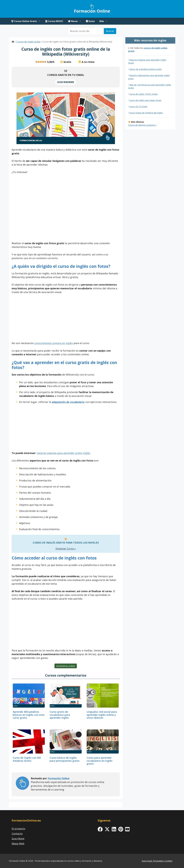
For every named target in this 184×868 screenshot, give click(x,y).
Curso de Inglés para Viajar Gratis (145, 100)
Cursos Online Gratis (27, 21)
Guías (90, 21)
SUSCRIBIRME (66, 82)
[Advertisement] (66, 209)
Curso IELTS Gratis (138, 106)
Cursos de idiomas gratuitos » (142, 125)
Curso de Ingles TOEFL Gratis (144, 94)
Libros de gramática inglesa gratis (146, 69)
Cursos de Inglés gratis (28, 42)
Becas (76, 21)
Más (105, 21)
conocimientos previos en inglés (54, 343)
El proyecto (18, 829)
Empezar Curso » (66, 549)
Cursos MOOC (54, 21)
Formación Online (92, 11)
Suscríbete (18, 839)
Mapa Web (18, 844)
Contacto (17, 834)
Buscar (110, 31)
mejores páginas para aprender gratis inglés (63, 453)
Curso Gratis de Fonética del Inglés (146, 113)
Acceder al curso (66, 666)
